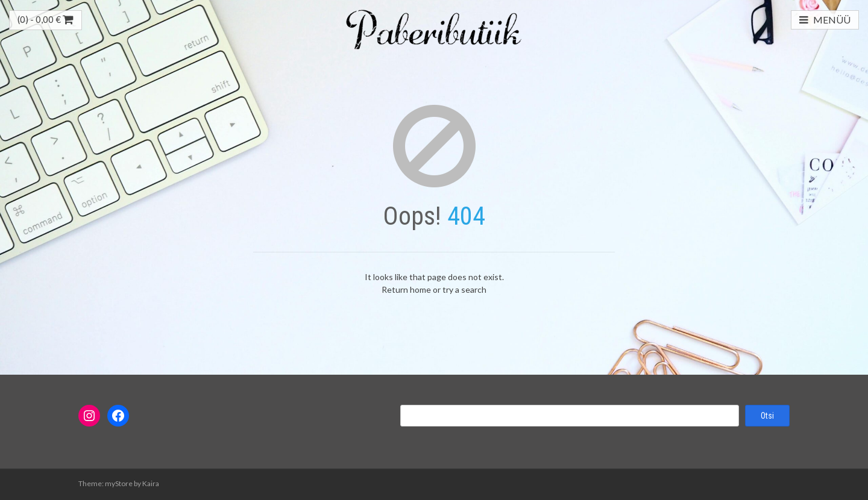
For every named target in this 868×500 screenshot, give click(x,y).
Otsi (767, 416)
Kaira (151, 483)
